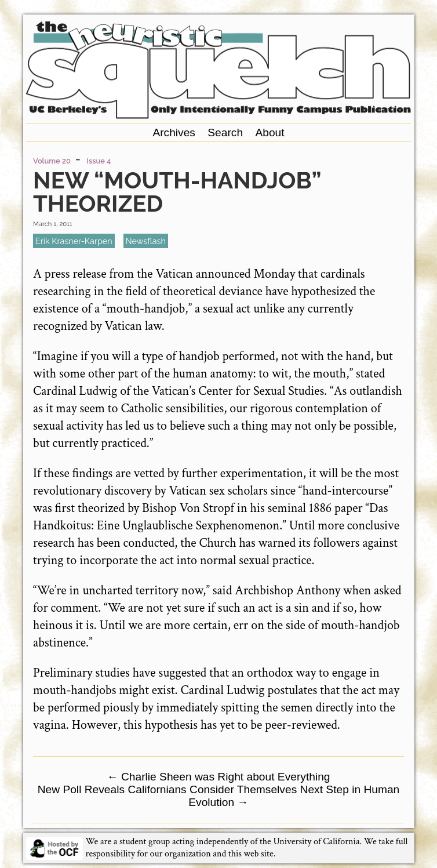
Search (225, 132)
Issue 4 (99, 161)
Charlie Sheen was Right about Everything (218, 777)
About (270, 132)
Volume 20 (52, 161)
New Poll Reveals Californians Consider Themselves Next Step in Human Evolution (219, 796)
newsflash (146, 241)
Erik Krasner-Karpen (74, 241)
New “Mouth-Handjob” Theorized (177, 192)
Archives (174, 132)
